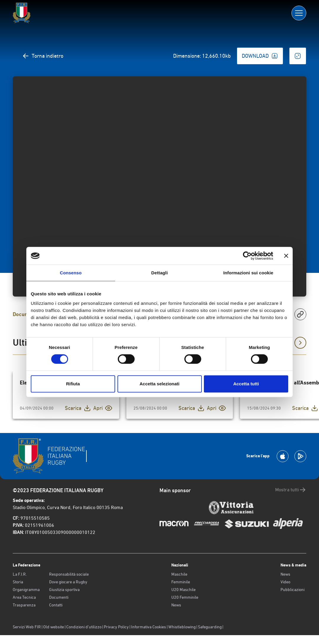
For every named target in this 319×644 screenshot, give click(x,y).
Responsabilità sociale (69, 574)
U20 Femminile (185, 597)
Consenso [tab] (71, 273)
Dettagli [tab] (159, 273)
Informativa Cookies (149, 627)
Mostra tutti (291, 490)
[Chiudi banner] (286, 256)
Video (285, 582)
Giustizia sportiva (64, 590)
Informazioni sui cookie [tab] (248, 273)
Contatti (56, 605)
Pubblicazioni (293, 590)
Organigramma (26, 590)
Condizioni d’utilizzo (84, 627)
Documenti (59, 597)
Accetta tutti (246, 384)
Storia (18, 582)
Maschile (179, 574)
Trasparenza (24, 605)
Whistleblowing (182, 627)
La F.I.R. (20, 574)
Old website (54, 627)
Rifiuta (73, 384)
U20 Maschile (183, 590)
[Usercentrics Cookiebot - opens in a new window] (247, 256)
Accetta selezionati (159, 384)
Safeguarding (210, 627)
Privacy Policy (116, 627)
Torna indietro (43, 56)
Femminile (181, 582)
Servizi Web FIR (27, 627)
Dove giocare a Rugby (68, 582)
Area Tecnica (24, 597)
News (176, 605)
